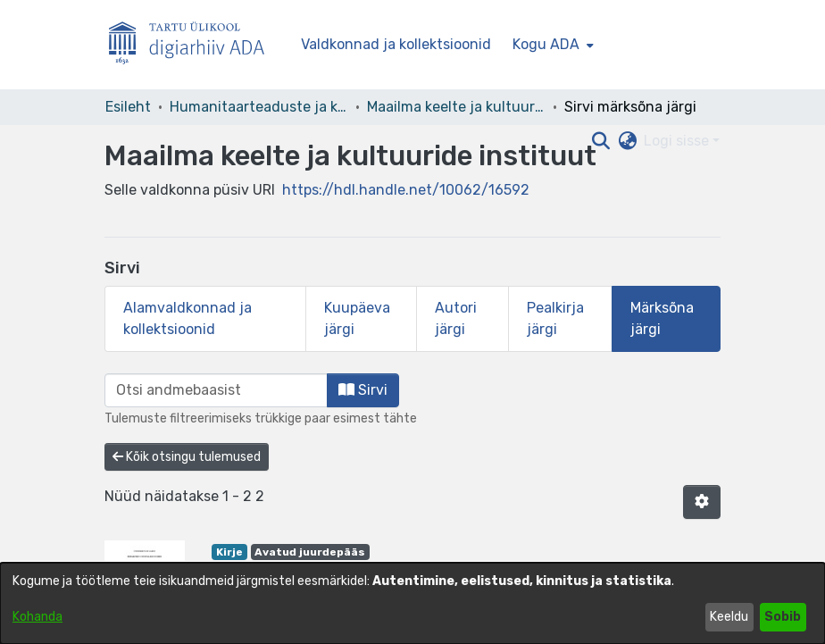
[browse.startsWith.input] (216, 390)
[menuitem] (551, 45)
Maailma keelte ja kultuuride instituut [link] (456, 107)
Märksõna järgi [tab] (662, 318)
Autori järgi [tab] (456, 318)
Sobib (783, 617)
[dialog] (412, 603)
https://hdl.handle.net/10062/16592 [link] (406, 190)
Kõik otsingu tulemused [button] (187, 457)
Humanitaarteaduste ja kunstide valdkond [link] (259, 107)
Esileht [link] (128, 107)
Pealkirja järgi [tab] (555, 318)
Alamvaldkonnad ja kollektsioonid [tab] (187, 318)
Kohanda (37, 617)
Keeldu (729, 617)
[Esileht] (194, 45)
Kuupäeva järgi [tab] (357, 318)
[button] (702, 502)
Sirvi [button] (363, 390)
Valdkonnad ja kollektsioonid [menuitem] (396, 44)
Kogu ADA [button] (546, 44)
